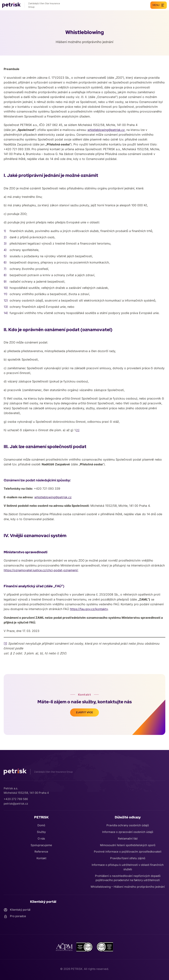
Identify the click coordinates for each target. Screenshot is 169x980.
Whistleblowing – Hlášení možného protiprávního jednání (128, 887)
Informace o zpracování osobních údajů (128, 832)
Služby (41, 832)
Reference (41, 852)
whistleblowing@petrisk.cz (106, 130)
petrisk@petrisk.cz (16, 803)
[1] (5, 644)
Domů (41, 825)
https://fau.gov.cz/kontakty (89, 609)
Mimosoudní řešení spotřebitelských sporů (128, 845)
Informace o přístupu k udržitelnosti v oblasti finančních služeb (128, 867)
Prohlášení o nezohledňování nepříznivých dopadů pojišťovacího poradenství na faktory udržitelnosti (128, 878)
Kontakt (41, 858)
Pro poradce (15, 916)
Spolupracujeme (41, 845)
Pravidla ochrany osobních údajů (128, 825)
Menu (159, 5)
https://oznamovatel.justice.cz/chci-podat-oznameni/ (41, 570)
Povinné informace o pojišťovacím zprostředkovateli (128, 852)
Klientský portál (17, 910)
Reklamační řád (128, 838)
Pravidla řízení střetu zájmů (128, 858)
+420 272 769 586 (16, 799)
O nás (41, 838)
